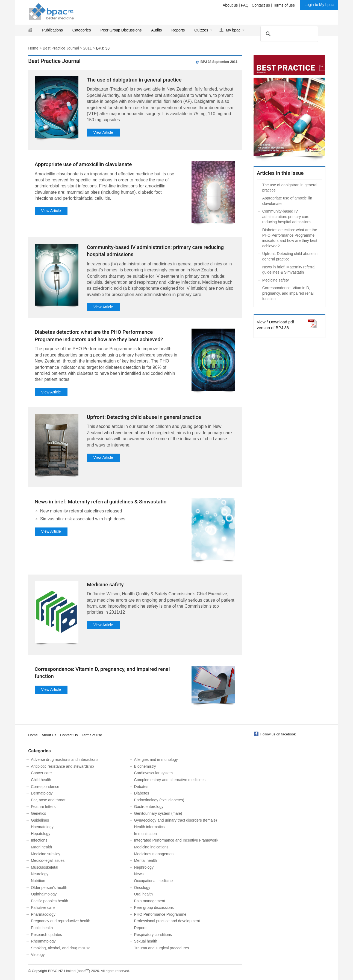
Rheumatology (43, 941)
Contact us (261, 5)
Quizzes (201, 30)
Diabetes (142, 793)
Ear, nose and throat (48, 800)
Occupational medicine (154, 881)
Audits (156, 30)
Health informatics (149, 827)
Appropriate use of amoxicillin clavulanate (83, 164)
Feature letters (43, 807)
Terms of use (284, 5)
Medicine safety (105, 585)
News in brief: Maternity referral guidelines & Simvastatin (101, 502)
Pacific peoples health (49, 901)
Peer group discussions (154, 907)
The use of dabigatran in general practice (134, 80)
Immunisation (145, 834)
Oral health (143, 894)
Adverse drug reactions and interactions (65, 759)
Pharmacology (43, 914)
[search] (289, 34)
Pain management (150, 901)
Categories (82, 30)
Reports (178, 30)
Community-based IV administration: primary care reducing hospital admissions (287, 217)
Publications (52, 30)
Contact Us (69, 735)
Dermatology (42, 793)
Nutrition (38, 881)
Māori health (41, 847)
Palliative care (43, 907)
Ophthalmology (44, 894)
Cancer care (41, 773)
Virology (38, 955)
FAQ (245, 5)
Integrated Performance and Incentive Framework (176, 840)
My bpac (233, 30)
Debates (141, 787)
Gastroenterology (149, 807)
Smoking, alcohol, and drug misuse (61, 948)
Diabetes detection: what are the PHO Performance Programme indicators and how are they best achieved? (290, 238)
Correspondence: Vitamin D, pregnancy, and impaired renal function (288, 293)
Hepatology (41, 834)
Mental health (146, 860)
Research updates (46, 935)
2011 (88, 48)
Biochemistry (145, 766)
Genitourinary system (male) (158, 813)
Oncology (142, 888)
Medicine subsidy (45, 854)
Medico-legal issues (48, 860)
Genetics (38, 813)
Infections (39, 840)
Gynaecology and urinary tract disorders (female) (176, 820)
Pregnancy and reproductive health (61, 921)
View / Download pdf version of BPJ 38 (275, 324)
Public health (42, 928)
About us (230, 5)
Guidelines (40, 820)
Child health (41, 780)
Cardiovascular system (154, 773)
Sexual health (146, 941)
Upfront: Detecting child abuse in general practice (144, 417)
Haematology (42, 827)
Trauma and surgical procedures (162, 948)
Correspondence (45, 787)
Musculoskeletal (45, 867)
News (139, 874)
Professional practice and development (167, 921)
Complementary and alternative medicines (170, 780)
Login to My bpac (319, 5)
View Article (103, 132)
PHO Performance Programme (160, 914)
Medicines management (155, 854)
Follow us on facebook (278, 734)
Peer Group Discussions (121, 30)
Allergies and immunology (156, 759)
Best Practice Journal (61, 48)
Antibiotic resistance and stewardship (62, 766)
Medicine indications (151, 847)
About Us (49, 735)
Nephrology (144, 867)
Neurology (40, 874)
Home (33, 48)
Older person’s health (49, 888)
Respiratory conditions (153, 935)
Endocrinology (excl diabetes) (159, 800)
